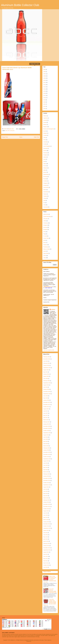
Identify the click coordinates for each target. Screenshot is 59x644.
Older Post (36, 137)
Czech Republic (47, 146)
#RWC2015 (46, 214)
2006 (44, 72)
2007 (44, 74)
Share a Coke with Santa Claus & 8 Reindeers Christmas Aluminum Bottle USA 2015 (50, 579)
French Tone (46, 238)
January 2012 (46, 546)
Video (45, 258)
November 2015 (47, 454)
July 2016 (45, 437)
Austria (45, 122)
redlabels (53, 309)
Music (45, 243)
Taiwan (45, 194)
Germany (45, 153)
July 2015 (45, 463)
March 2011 (46, 563)
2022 (44, 106)
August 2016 (46, 435)
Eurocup (45, 227)
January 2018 (46, 400)
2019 (44, 100)
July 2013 (45, 513)
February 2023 (46, 357)
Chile (44, 138)
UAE (44, 200)
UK (44, 203)
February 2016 (46, 448)
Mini (44, 240)
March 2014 (46, 498)
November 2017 (47, 405)
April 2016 (46, 444)
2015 (44, 91)
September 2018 (47, 394)
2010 (6, 131)
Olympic (45, 245)
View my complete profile (49, 350)
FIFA (9, 131)
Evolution (45, 229)
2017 (44, 95)
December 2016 (47, 426)
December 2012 (47, 524)
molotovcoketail (55, 640)
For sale (45, 236)
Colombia (45, 142)
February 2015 (46, 474)
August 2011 (46, 552)
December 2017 (47, 402)
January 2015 (46, 476)
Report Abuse (47, 572)
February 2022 (46, 363)
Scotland (45, 181)
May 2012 (45, 537)
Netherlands (46, 174)
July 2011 (45, 554)
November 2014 (47, 480)
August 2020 (46, 376)
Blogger (33, 641)
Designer (45, 225)
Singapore (46, 183)
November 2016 (47, 428)
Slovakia (45, 185)
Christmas (46, 223)
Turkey (45, 198)
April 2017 (46, 418)
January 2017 (46, 424)
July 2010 (45, 567)
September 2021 (47, 368)
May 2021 (45, 372)
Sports (45, 251)
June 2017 (46, 413)
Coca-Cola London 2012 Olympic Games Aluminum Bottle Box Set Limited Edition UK (50, 602)
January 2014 (46, 502)
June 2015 (46, 465)
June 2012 (46, 535)
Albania (45, 116)
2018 (44, 98)
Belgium (45, 127)
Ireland (45, 157)
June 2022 (46, 361)
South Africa (46, 187)
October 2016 (46, 431)
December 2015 (47, 452)
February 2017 (46, 422)
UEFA (45, 256)
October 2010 (46, 565)
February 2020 (46, 381)
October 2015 (46, 457)
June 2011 (46, 556)
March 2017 (46, 420)
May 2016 (45, 441)
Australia (45, 120)
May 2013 (45, 517)
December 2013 (47, 504)
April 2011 (46, 561)
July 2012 (45, 533)
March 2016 (46, 446)
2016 (44, 93)
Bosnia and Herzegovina (49, 129)
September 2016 (47, 433)
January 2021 (46, 374)
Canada (45, 135)
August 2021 (46, 370)
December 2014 (47, 478)
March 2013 (46, 520)
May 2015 (45, 467)
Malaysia (45, 168)
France (45, 151)
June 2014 (46, 491)
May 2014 (45, 493)
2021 (44, 104)
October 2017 (46, 407)
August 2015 (46, 461)
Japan (45, 164)
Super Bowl (46, 253)
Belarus (45, 124)
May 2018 (45, 398)
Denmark (45, 148)
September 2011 (47, 550)
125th (45, 221)
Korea (45, 166)
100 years (45, 219)
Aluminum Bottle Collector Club (20, 5)
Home (21, 137)
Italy (44, 161)
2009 (44, 78)
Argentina (45, 118)
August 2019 (46, 385)
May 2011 (45, 559)
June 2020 (46, 378)
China (45, 140)
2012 (44, 85)
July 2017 (45, 411)
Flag (44, 234)
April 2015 (46, 470)
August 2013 (46, 511)
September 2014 (47, 485)
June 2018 (46, 396)
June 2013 (46, 515)
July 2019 (45, 387)
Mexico (45, 172)
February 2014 (46, 500)
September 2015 (47, 459)
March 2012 (46, 541)
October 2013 (46, 509)
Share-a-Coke (46, 249)
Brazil (45, 131)
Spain (45, 190)
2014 (44, 89)
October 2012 (46, 526)
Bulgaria (45, 133)
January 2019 (46, 389)
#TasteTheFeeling (47, 217)
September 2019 (47, 383)
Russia (45, 179)
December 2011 (47, 548)
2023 (44, 109)
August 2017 (46, 409)
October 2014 (46, 483)
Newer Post (5, 137)
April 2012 (46, 539)
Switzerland (46, 192)
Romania (45, 177)
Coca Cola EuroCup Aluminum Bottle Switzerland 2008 (53, 591)
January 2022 (46, 365)
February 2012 (46, 543)
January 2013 (46, 522)
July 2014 (45, 489)
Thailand (45, 196)
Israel (45, 159)
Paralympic (46, 247)
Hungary (45, 155)
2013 (44, 87)
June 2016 (46, 439)
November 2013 (47, 507)
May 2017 (45, 415)
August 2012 (46, 530)
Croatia (45, 144)
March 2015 (46, 472)
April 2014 (46, 496)
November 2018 (47, 392)
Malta (45, 170)
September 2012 (47, 528)
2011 (44, 82)
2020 (44, 102)
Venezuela (12, 131)
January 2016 (46, 450)
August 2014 (46, 487)
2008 (44, 76)
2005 (44, 69)
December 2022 (47, 359)
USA (44, 205)
